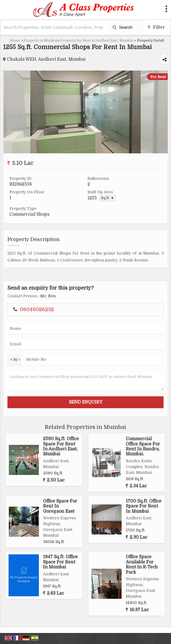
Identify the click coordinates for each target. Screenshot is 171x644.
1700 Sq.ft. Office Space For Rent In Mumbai (144, 506)
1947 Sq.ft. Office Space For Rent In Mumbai (60, 562)
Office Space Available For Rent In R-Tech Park (142, 564)
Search (122, 27)
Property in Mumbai (41, 41)
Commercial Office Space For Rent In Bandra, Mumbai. (143, 446)
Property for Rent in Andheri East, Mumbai (97, 41)
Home (15, 41)
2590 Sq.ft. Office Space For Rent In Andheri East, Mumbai (61, 446)
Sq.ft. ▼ (107, 198)
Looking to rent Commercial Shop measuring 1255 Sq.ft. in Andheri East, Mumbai (85, 381)
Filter (156, 27)
